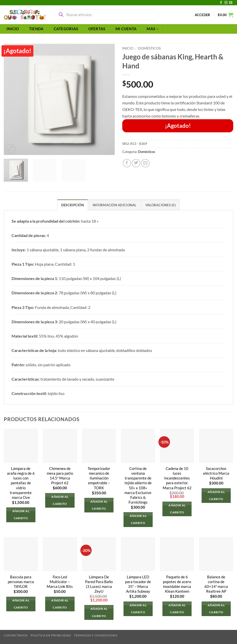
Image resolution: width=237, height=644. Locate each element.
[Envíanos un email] (231, 3)
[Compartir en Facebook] (127, 163)
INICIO (13, 29)
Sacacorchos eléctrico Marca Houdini (216, 473)
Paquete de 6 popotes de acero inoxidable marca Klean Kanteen (177, 584)
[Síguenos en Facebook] (221, 3)
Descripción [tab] (73, 205)
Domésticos (149, 48)
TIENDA (36, 29)
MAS (153, 29)
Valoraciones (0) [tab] (161, 205)
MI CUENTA (126, 29)
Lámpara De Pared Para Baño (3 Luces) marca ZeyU (99, 584)
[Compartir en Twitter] (136, 163)
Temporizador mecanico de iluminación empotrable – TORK (99, 478)
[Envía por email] (145, 163)
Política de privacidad (51, 635)
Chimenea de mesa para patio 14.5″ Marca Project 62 (60, 476)
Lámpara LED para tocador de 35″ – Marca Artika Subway (138, 584)
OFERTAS (97, 29)
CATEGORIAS (66, 29)
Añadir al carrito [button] (21, 515)
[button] (203, 15)
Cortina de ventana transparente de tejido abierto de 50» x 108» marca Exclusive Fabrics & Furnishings (138, 485)
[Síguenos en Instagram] (226, 3)
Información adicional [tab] (114, 205)
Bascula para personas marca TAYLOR (21, 582)
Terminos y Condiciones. (96, 635)
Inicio (128, 48)
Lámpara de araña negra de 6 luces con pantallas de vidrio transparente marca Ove (21, 483)
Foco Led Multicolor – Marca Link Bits (60, 582)
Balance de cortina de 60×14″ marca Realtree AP (216, 584)
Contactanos (16, 635)
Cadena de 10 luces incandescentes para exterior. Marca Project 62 (177, 478)
